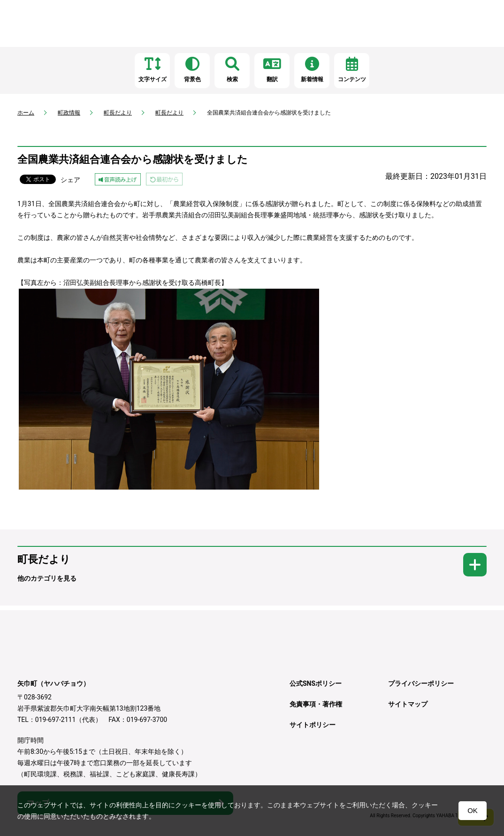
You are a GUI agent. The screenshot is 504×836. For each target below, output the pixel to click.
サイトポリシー (313, 725)
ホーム (26, 113)
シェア (70, 180)
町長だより (118, 113)
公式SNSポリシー (316, 683)
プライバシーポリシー (421, 683)
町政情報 (69, 113)
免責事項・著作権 (316, 704)
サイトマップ (408, 704)
